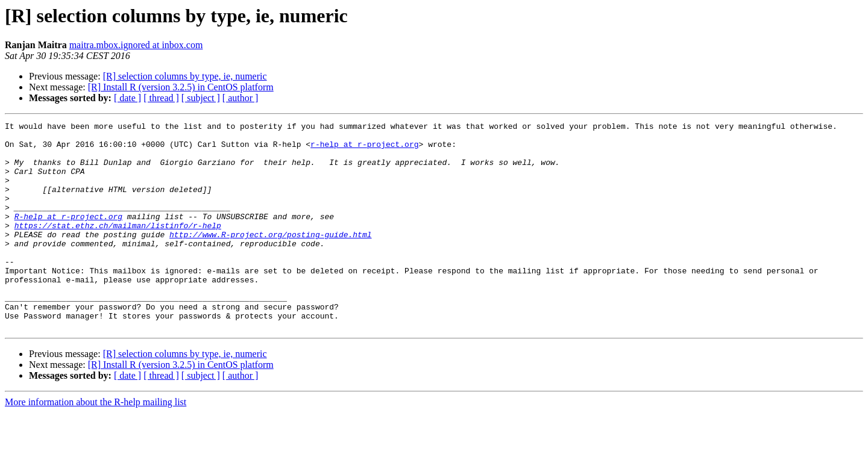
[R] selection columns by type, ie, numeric (185, 76)
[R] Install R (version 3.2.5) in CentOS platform (181, 87)
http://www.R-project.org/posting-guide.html (270, 258)
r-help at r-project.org (364, 149)
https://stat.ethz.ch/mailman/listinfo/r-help (118, 247)
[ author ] (241, 98)
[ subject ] (201, 98)
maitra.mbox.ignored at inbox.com (136, 45)
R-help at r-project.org (68, 236)
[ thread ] (161, 98)
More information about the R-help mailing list (96, 443)
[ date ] (127, 98)
